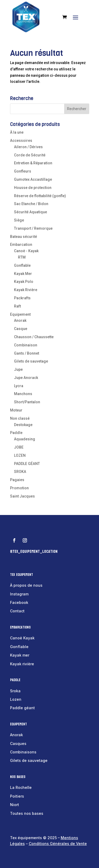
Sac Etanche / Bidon (31, 204)
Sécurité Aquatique (30, 212)
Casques (18, 743)
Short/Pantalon (27, 402)
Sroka (15, 691)
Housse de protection (33, 188)
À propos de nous (26, 585)
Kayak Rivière (26, 290)
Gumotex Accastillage (33, 179)
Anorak (20, 320)
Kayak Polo (24, 282)
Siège (19, 220)
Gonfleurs (23, 171)
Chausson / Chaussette (34, 337)
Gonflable (22, 265)
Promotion (19, 488)
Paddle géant (22, 708)
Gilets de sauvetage (31, 361)
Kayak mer (20, 655)
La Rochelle (21, 787)
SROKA (20, 472)
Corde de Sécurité (30, 155)
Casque (21, 329)
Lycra (19, 386)
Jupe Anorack (26, 378)
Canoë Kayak (22, 638)
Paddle (16, 433)
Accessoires (21, 141)
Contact (17, 611)
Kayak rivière (22, 664)
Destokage (23, 425)
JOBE (19, 447)
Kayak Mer (23, 274)
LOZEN (20, 455)
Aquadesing (25, 439)
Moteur (16, 410)
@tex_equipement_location (34, 551)
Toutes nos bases (27, 813)
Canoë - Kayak (26, 251)
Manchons (23, 394)
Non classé (20, 418)
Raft (17, 306)
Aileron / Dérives (28, 147)
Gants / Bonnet (27, 353)
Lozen (16, 699)
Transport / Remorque (33, 228)
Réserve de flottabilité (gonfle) (40, 196)
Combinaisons (23, 752)
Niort (15, 805)
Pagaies (17, 480)
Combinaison (26, 345)
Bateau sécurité (23, 237)
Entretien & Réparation (33, 163)
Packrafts (22, 298)
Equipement (20, 314)
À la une (17, 132)
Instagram (19, 594)
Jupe (18, 369)
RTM (22, 257)
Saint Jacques (22, 496)
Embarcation (21, 245)
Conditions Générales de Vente (58, 844)
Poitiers (17, 796)
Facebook (19, 602)
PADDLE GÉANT (27, 464)
